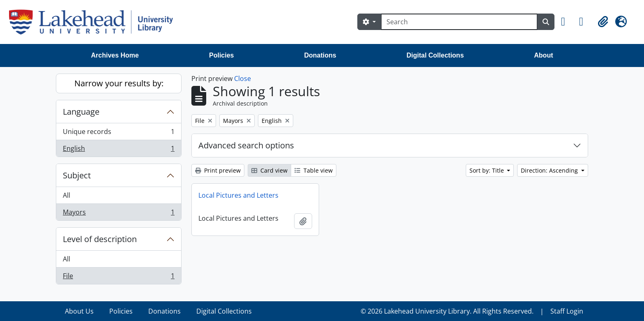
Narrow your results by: (119, 83)
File (118, 277)
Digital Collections (435, 55)
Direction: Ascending (550, 170)
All (67, 195)
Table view (314, 170)
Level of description (100, 239)
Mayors (118, 214)
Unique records (118, 133)
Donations (320, 55)
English (118, 150)
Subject (77, 175)
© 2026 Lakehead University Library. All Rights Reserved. (447, 311)
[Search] (459, 22)
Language (81, 112)
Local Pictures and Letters (238, 195)
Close (243, 79)
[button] (567, 22)
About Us (79, 311)
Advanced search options (246, 145)
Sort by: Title (488, 170)
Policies (221, 55)
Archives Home (115, 55)
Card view (269, 170)
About (543, 55)
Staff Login (567, 311)
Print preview (218, 170)
